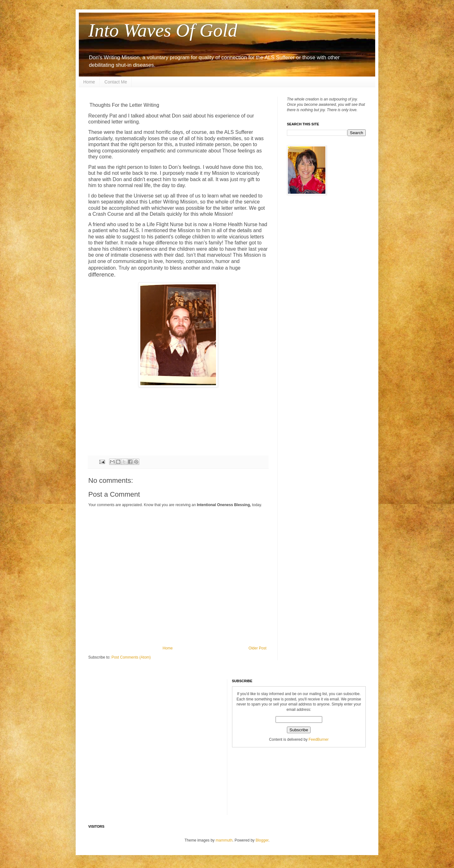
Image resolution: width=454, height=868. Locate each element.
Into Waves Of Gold (163, 30)
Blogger (262, 840)
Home (89, 82)
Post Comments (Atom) (131, 657)
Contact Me (116, 82)
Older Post (257, 648)
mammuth (224, 840)
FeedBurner (319, 740)
